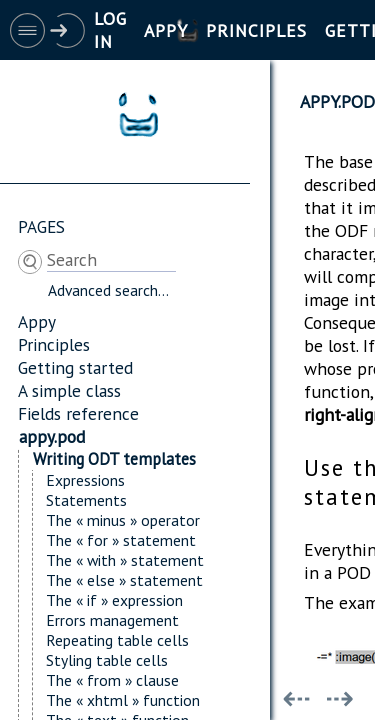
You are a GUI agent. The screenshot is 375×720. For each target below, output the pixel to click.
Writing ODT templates (114, 459)
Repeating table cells (117, 640)
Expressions (85, 480)
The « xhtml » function (123, 700)
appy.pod (52, 436)
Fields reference (78, 413)
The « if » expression (114, 600)
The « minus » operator (123, 520)
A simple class (69, 390)
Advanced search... (108, 290)
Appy (37, 321)
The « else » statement (124, 580)
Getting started (75, 367)
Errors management (112, 620)
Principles (54, 344)
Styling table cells (107, 660)
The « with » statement (125, 560)
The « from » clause (112, 680)
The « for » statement (121, 540)
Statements (86, 500)
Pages (41, 226)
